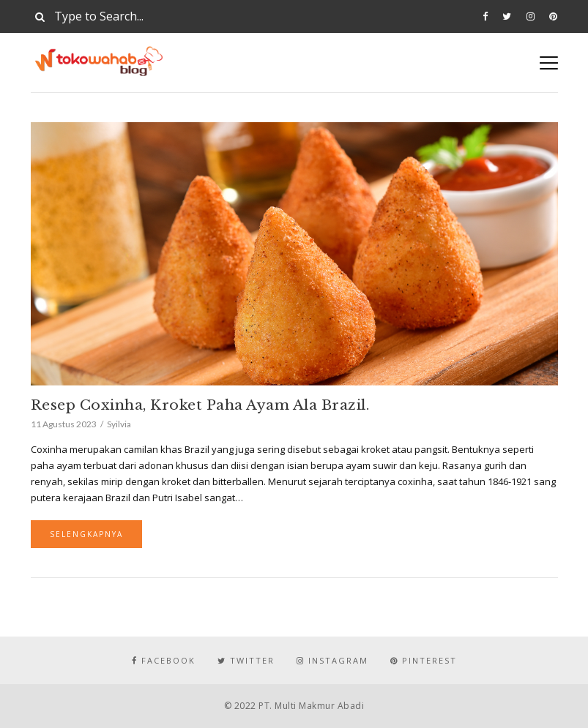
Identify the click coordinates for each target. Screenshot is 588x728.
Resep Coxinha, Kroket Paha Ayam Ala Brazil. (200, 405)
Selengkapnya (86, 534)
